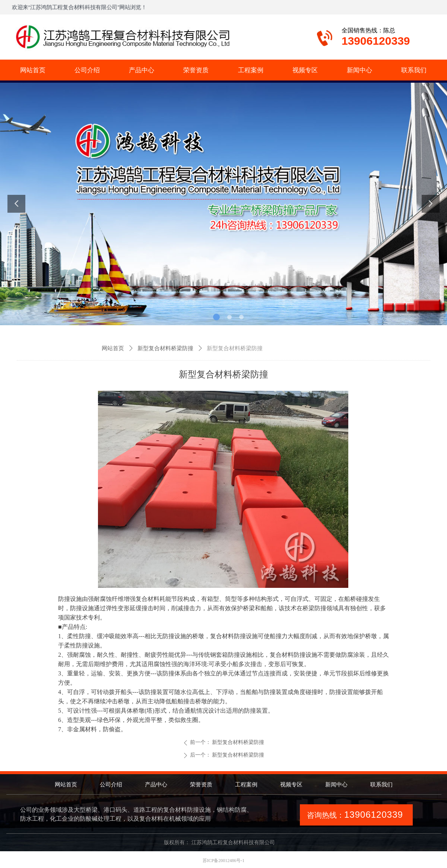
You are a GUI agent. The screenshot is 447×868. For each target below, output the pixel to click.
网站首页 (113, 348)
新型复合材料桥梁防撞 (165, 348)
